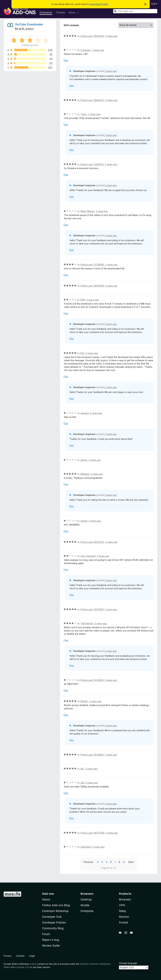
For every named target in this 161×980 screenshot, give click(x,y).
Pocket (124, 922)
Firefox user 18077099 (92, 833)
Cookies (20, 956)
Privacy (8, 956)
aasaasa (85, 413)
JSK (82, 783)
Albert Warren (87, 211)
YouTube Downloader (29, 24)
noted (33, 964)
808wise (85, 474)
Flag (66, 60)
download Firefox (99, 4)
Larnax (84, 460)
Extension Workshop (55, 911)
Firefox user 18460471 (92, 100)
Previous (88, 862)
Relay (122, 911)
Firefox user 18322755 (92, 542)
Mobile (85, 905)
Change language (128, 963)
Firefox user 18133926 (92, 755)
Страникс (86, 50)
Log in (154, 4)
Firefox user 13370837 (92, 609)
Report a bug (51, 940)
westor (84, 521)
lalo (82, 769)
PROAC (84, 701)
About (46, 899)
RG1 (82, 353)
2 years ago (111, 36)
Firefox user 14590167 (92, 164)
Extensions (46, 12)
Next (131, 862)
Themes (60, 12)
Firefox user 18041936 (92, 286)
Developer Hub (52, 917)
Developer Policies (54, 922)
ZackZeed (86, 847)
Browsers (125, 899)
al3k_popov (26, 29)
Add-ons (48, 894)
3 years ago (111, 680)
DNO (83, 300)
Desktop (86, 899)
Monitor (124, 917)
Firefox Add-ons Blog (56, 905)
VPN (122, 905)
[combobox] (135, 11)
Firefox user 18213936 (92, 680)
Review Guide (51, 946)
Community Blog (53, 928)
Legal (32, 956)
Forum (46, 934)
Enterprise (87, 911)
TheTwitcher (87, 623)
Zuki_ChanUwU (88, 556)
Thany (84, 114)
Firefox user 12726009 (92, 265)
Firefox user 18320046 (92, 36)
